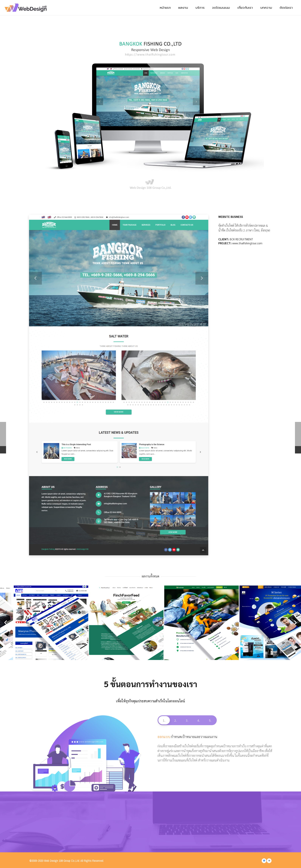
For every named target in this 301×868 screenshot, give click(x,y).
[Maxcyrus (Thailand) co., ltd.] (263, 623)
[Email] (269, 861)
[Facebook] (264, 861)
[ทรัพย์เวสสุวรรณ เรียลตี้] (38, 623)
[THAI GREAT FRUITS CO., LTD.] (113, 623)
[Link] (27, 8)
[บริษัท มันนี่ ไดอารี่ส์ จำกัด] (188, 623)
